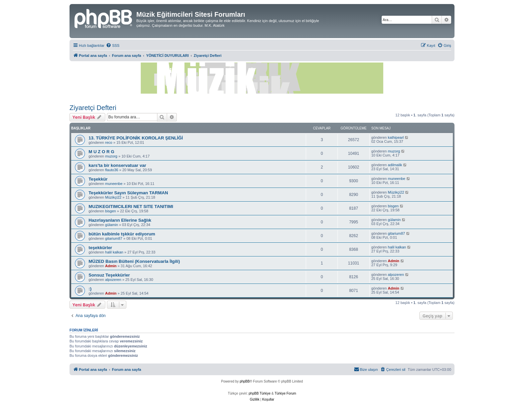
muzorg (111, 156)
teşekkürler (100, 248)
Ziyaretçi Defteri (93, 108)
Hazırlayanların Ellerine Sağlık (120, 220)
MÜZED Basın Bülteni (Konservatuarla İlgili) (134, 261)
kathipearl (396, 137)
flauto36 (112, 170)
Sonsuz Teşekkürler (109, 275)
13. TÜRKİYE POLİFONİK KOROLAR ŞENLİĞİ (136, 138)
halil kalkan (114, 252)
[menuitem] (113, 45)
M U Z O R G (101, 152)
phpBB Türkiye (259, 393)
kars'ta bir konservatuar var (117, 165)
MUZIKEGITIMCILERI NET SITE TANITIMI (131, 206)
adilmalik (395, 165)
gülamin (112, 225)
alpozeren (113, 280)
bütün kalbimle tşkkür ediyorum (122, 234)
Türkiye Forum (285, 393)
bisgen (111, 211)
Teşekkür (98, 179)
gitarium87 (114, 238)
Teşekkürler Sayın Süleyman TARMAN (128, 193)
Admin (111, 266)
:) (90, 289)
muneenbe (114, 184)
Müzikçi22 (113, 197)
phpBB (245, 381)
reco (109, 142)
